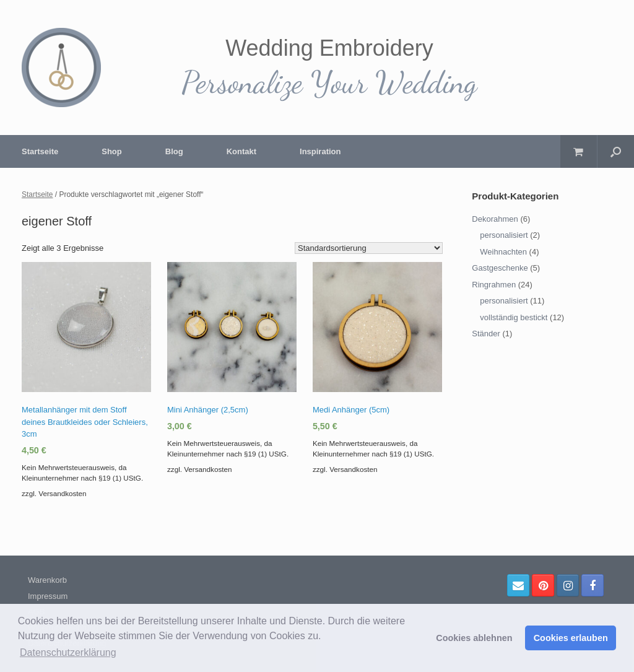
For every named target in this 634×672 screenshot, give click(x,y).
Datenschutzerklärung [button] (68, 652)
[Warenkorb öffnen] (579, 151)
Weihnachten (503, 252)
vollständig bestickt (514, 317)
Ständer (486, 334)
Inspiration (320, 151)
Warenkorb (47, 580)
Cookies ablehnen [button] (474, 638)
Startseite (40, 151)
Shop (112, 151)
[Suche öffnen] (616, 151)
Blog (174, 151)
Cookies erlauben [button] (571, 638)
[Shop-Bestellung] (369, 248)
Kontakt (241, 151)
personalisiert (504, 235)
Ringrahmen (494, 285)
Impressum (48, 596)
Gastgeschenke (500, 268)
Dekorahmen (495, 219)
